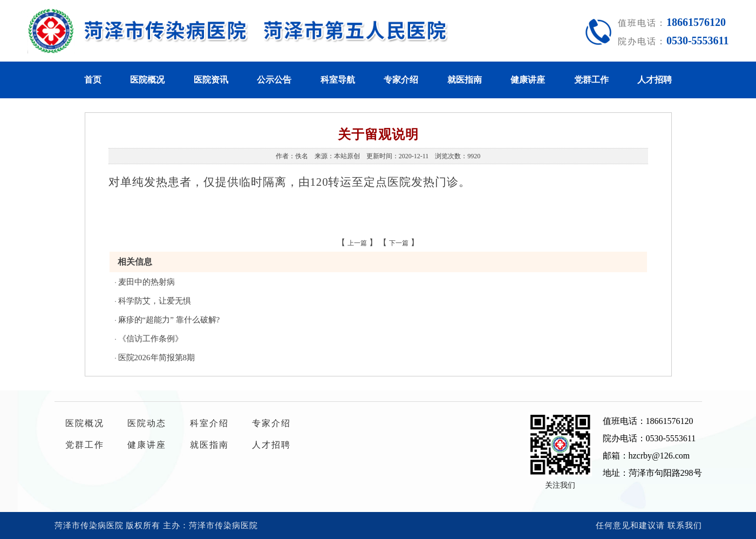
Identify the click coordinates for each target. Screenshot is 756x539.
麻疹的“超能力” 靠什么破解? (169, 320)
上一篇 (357, 243)
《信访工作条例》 (151, 339)
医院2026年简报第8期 (157, 358)
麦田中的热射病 (147, 282)
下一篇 (399, 243)
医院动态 (147, 423)
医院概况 (147, 80)
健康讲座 (528, 80)
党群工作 (591, 80)
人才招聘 (655, 80)
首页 (93, 80)
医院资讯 (211, 80)
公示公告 (274, 80)
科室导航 (338, 80)
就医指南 (465, 80)
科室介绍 (209, 423)
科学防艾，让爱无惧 (155, 301)
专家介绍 (401, 80)
